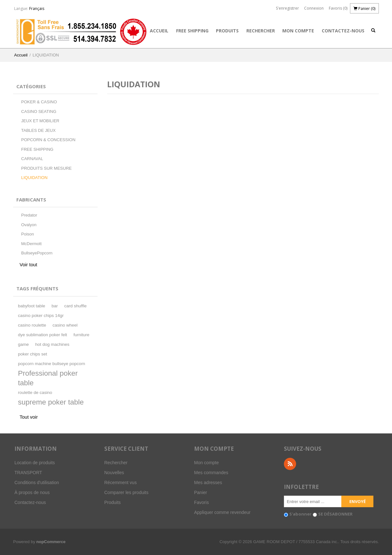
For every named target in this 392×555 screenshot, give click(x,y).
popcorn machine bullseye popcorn (51, 364)
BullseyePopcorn (37, 253)
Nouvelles (114, 473)
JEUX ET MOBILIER (40, 121)
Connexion (314, 8)
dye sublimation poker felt (43, 335)
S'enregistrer (287, 8)
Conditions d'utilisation (37, 482)
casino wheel (65, 325)
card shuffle (75, 306)
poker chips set (33, 354)
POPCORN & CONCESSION (48, 140)
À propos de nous (32, 492)
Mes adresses (208, 482)
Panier (200, 492)
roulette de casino (35, 393)
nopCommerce (51, 542)
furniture (81, 335)
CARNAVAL (32, 159)
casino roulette (32, 325)
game (23, 344)
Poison (28, 234)
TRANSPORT (28, 473)
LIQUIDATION (34, 178)
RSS (290, 464)
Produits (227, 31)
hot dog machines (52, 344)
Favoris (201, 502)
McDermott (31, 244)
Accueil (159, 31)
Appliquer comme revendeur (222, 512)
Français (37, 9)
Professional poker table (48, 378)
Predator (29, 215)
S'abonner (300, 514)
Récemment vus (120, 482)
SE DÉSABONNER (335, 514)
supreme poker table (51, 402)
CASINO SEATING (39, 111)
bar (55, 306)
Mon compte (298, 31)
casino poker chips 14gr (41, 316)
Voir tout (28, 265)
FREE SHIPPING (192, 31)
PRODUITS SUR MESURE (46, 168)
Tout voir (29, 417)
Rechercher (261, 31)
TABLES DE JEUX (38, 130)
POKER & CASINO (39, 102)
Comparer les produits (126, 492)
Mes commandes (211, 473)
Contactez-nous (343, 31)
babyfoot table (32, 306)
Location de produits (35, 463)
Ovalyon (29, 225)
